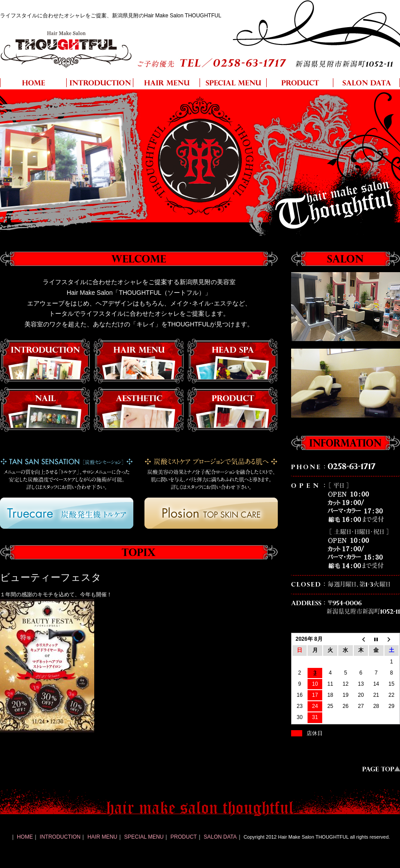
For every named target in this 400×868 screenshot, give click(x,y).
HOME (25, 837)
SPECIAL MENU (144, 837)
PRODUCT (184, 837)
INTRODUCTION (60, 837)
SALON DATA (220, 837)
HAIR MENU (102, 837)
